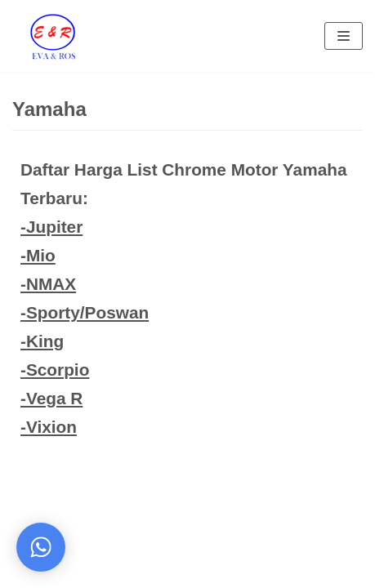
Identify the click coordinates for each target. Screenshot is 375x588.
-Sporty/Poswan (85, 312)
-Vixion (49, 427)
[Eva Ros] (52, 36)
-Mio (38, 255)
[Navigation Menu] (344, 36)
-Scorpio (55, 370)
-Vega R (51, 398)
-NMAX (48, 284)
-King (42, 341)
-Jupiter (51, 227)
